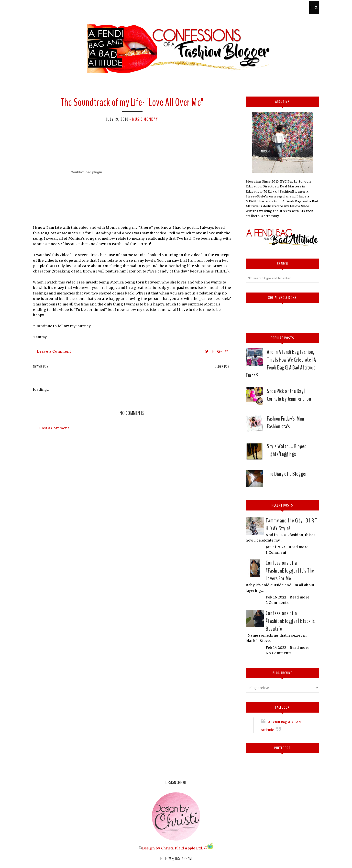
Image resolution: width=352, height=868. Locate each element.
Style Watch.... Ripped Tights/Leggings (287, 450)
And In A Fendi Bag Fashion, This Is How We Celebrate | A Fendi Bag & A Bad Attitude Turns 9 (281, 364)
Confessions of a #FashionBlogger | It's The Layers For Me (290, 571)
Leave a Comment (54, 351)
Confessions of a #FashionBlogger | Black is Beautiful (290, 621)
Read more (299, 547)
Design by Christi (158, 848)
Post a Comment (54, 428)
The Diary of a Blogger (287, 474)
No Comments (279, 653)
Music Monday (145, 119)
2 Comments (277, 603)
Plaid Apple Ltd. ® (191, 848)
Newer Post (41, 367)
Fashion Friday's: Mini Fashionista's (286, 423)
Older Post (223, 367)
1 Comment (276, 553)
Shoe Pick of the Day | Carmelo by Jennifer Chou (289, 395)
